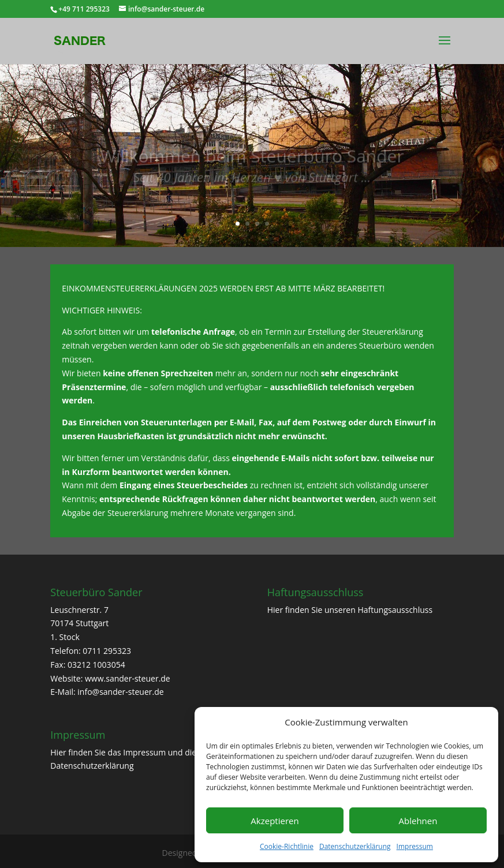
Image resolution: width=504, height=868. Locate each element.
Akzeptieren (275, 821)
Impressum (415, 846)
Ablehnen (418, 821)
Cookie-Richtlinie (287, 846)
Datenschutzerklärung (355, 846)
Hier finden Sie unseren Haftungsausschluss (350, 610)
